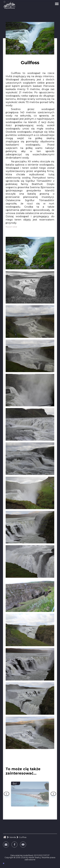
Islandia (13, 837)
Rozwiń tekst (11, 227)
